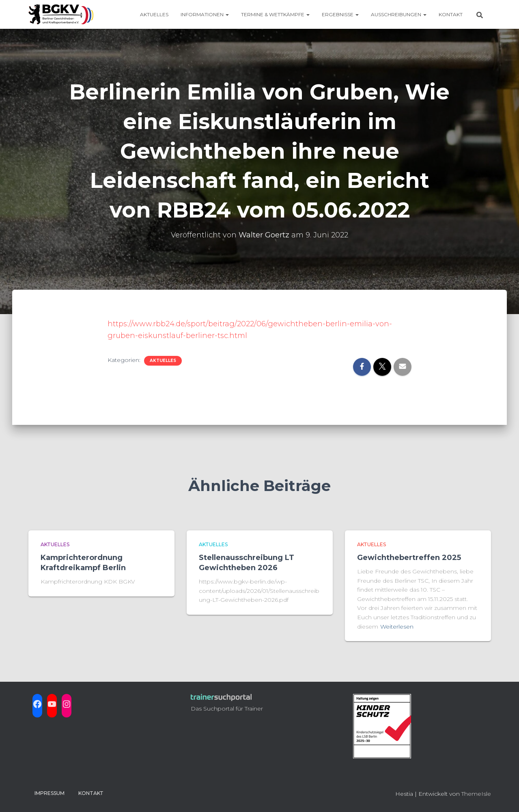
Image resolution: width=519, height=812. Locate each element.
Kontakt (451, 14)
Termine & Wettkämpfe (275, 14)
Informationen (205, 14)
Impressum (50, 793)
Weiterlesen (397, 627)
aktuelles (163, 361)
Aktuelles (154, 14)
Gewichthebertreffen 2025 (409, 558)
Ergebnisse (340, 14)
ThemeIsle (476, 794)
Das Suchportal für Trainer (227, 709)
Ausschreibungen (399, 14)
